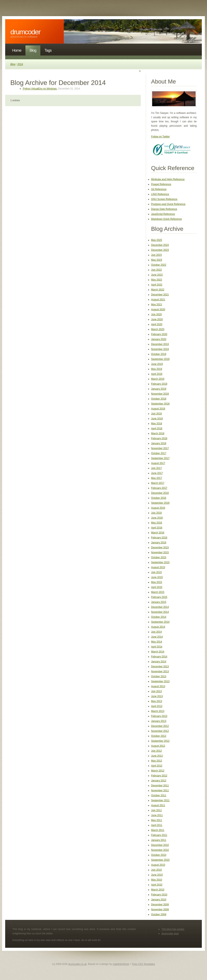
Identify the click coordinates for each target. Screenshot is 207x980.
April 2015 (157, 587)
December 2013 (160, 667)
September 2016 (160, 503)
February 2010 (159, 895)
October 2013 (159, 676)
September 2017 (160, 458)
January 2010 (159, 900)
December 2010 (160, 845)
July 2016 (156, 513)
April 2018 (157, 429)
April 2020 (157, 324)
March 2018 (158, 433)
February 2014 (159, 657)
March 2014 (158, 652)
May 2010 (157, 880)
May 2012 (157, 761)
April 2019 (157, 374)
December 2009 (160, 905)
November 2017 (160, 448)
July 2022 (156, 270)
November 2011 (160, 791)
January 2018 (159, 443)
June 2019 (157, 364)
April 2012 (157, 766)
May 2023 (157, 260)
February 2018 (159, 438)
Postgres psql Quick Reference (168, 204)
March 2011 (158, 830)
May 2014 (157, 642)
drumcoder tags (170, 934)
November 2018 (160, 394)
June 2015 (157, 577)
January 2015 (159, 602)
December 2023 (160, 250)
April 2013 (157, 706)
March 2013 (158, 711)
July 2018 (156, 414)
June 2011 (157, 815)
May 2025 (157, 240)
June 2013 (157, 696)
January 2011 (159, 840)
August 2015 (158, 567)
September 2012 (160, 741)
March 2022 (158, 290)
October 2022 (159, 265)
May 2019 (157, 369)
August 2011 (158, 805)
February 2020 (159, 334)
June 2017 (157, 473)
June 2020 (157, 319)
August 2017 (158, 463)
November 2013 (160, 672)
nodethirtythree (121, 964)
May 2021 (157, 305)
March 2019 (158, 379)
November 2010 (160, 850)
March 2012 (158, 771)
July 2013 (156, 691)
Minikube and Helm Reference (168, 179)
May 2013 (157, 701)
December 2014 (160, 607)
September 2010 (160, 860)
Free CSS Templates (144, 964)
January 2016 (159, 543)
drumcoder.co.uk (78, 964)
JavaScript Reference (163, 214)
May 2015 (157, 582)
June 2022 (157, 275)
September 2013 (160, 681)
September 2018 (160, 404)
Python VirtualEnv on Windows (40, 89)
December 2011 (160, 786)
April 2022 (157, 285)
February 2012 (159, 776)
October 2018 (159, 399)
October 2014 (159, 617)
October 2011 (159, 795)
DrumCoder (25, 32)
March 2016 (158, 533)
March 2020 (158, 329)
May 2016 (157, 523)
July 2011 (156, 810)
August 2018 (158, 409)
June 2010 (157, 875)
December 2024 (160, 245)
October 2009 (159, 915)
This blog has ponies (173, 929)
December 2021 (160, 295)
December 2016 (160, 493)
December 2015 (160, 548)
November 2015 (160, 553)
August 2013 (158, 686)
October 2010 (159, 855)
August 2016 (158, 508)
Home (17, 50)
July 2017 (156, 468)
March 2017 (158, 483)
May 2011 (157, 820)
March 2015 (158, 592)
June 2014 (157, 637)
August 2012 (158, 746)
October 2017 (159, 453)
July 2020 (156, 314)
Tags (48, 50)
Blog (33, 50)
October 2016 (159, 498)
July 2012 (156, 751)
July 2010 (156, 870)
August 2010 (158, 865)
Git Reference (159, 189)
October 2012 (159, 736)
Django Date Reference (164, 209)
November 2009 (160, 910)
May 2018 (157, 424)
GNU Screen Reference (164, 199)
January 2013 (159, 721)
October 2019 (159, 354)
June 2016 (157, 518)
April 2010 (157, 885)
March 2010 (158, 890)
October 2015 (159, 557)
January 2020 (159, 339)
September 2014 (160, 622)
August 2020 (158, 310)
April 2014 (157, 647)
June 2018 (157, 419)
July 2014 (156, 632)
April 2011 (157, 825)
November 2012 (160, 731)
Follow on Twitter (160, 137)
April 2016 (157, 528)
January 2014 (159, 662)
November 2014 (160, 612)
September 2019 (160, 359)
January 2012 (159, 781)
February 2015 (159, 597)
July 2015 (156, 572)
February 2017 (159, 488)
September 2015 (160, 562)
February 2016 (159, 538)
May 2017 (157, 478)
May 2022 (157, 280)
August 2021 (158, 300)
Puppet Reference (161, 184)
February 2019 (159, 384)
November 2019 (160, 349)
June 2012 (157, 756)
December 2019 (160, 344)
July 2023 (156, 255)
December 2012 (160, 726)
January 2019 (159, 389)
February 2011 (159, 835)
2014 (20, 64)
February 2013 (159, 716)
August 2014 (158, 627)
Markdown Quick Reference (166, 219)
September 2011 (160, 800)
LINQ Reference (160, 194)
